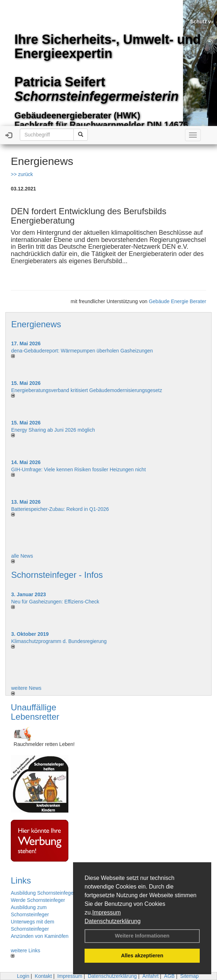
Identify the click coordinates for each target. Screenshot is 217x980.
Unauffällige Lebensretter (35, 712)
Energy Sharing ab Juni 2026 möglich (53, 430)
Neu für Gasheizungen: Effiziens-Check (55, 602)
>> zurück (22, 174)
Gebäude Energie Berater (177, 301)
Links (21, 880)
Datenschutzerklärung (113, 921)
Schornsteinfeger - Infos (57, 575)
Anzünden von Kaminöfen (40, 936)
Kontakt (43, 976)
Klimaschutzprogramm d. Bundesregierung (59, 641)
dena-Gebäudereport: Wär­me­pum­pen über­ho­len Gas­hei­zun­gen (82, 351)
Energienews (36, 324)
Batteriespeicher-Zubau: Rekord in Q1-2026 (60, 509)
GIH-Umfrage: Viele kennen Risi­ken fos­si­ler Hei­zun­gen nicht (78, 469)
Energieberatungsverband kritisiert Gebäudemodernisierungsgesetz (87, 390)
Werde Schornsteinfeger (38, 900)
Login (23, 976)
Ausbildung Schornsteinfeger (43, 893)
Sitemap (189, 976)
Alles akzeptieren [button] (142, 956)
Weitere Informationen (142, 936)
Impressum (106, 912)
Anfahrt (150, 976)
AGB (169, 976)
